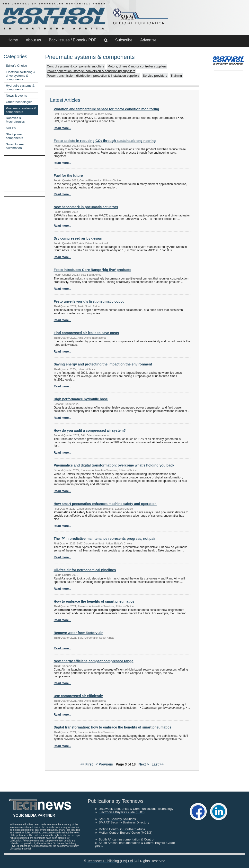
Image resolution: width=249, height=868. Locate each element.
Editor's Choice (16, 66)
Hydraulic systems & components (20, 87)
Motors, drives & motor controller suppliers (137, 66)
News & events (16, 96)
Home (13, 40)
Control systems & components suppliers (76, 66)
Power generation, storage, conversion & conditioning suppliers (91, 71)
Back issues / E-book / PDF (73, 40)
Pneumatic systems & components (21, 110)
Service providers (155, 76)
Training (176, 76)
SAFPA (11, 128)
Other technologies (19, 102)
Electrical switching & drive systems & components (21, 76)
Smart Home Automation (15, 146)
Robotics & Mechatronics (15, 120)
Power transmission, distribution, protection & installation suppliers (93, 76)
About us (33, 40)
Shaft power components (14, 136)
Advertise (148, 40)
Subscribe (124, 40)
